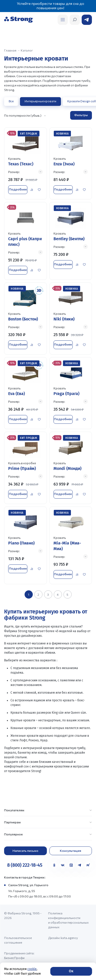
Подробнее (18, 189)
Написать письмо (25, 851)
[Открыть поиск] (63, 20)
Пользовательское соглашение (18, 940)
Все (11, 101)
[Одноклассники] (54, 865)
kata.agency (69, 938)
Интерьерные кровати (40, 101)
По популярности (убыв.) (23, 115)
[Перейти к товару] (25, 163)
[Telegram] (80, 865)
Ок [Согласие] (71, 971)
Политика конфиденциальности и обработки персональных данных (68, 920)
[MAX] (71, 865)
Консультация (71, 851)
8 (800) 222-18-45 (25, 865)
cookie (32, 969)
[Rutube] (88, 865)
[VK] (63, 865)
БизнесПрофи (14, 958)
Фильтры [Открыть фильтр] (81, 115)
